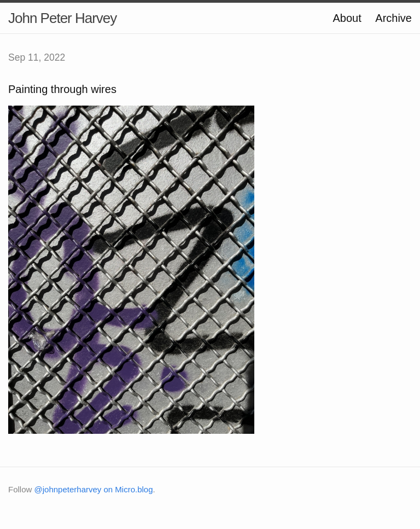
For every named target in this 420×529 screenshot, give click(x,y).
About (347, 18)
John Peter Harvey (62, 18)
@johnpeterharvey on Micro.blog (94, 489)
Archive (393, 18)
